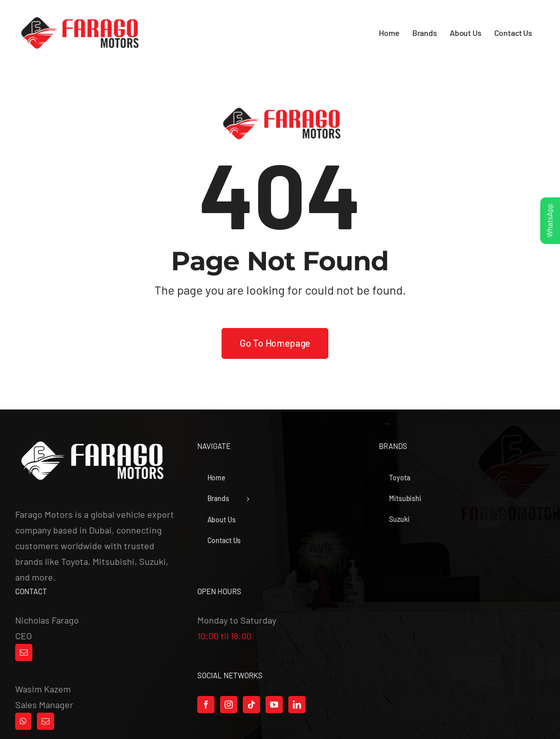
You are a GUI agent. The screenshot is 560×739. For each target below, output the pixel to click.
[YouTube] (274, 705)
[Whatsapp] (23, 721)
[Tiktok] (251, 705)
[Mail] (24, 652)
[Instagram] (229, 705)
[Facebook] (206, 705)
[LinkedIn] (297, 705)
